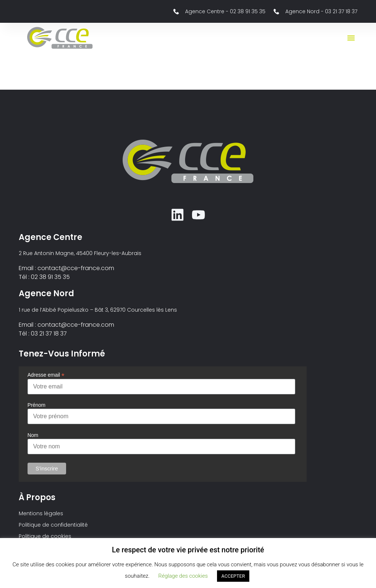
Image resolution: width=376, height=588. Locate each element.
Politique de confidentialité (53, 526)
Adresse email (46, 375)
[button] (351, 38)
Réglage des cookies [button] (183, 576)
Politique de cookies (45, 537)
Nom (33, 436)
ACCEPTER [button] (233, 576)
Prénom (37, 406)
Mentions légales (41, 514)
